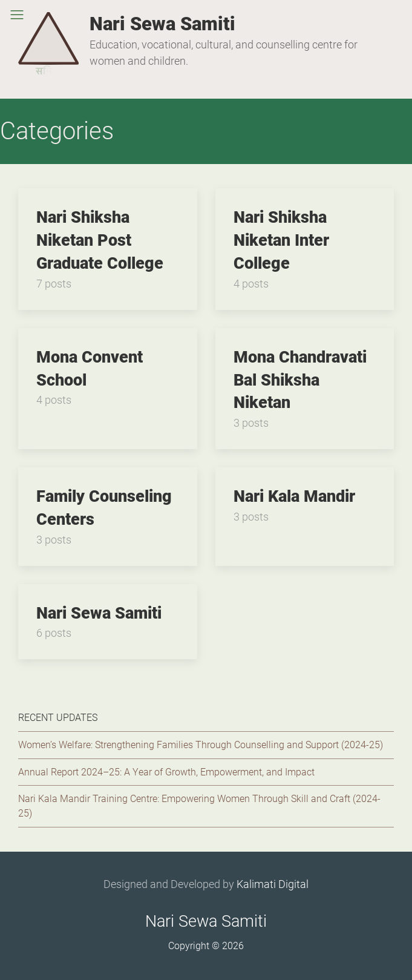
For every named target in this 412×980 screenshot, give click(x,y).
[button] (17, 15)
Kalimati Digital (273, 884)
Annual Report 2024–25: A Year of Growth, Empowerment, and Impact (166, 772)
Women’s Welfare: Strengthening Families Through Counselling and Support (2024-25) (201, 745)
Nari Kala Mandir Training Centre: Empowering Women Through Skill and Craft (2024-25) (199, 806)
